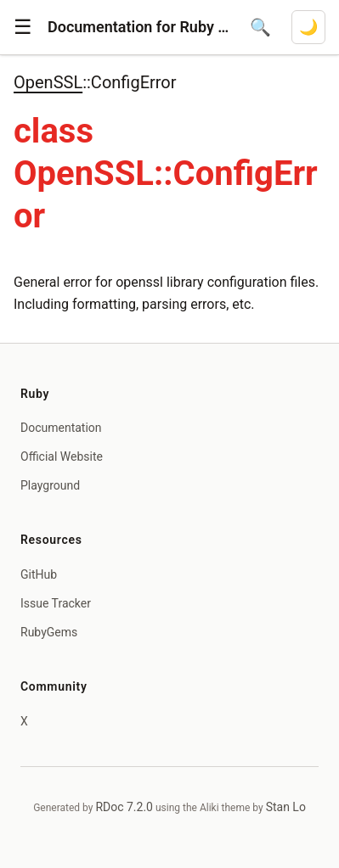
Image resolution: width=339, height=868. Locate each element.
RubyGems (49, 632)
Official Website (62, 456)
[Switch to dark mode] (308, 27)
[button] (23, 27)
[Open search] (260, 27)
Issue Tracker (56, 603)
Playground (50, 485)
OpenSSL (48, 82)
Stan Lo (286, 807)
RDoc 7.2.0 (124, 807)
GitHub (39, 574)
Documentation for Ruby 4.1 (138, 27)
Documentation (61, 428)
